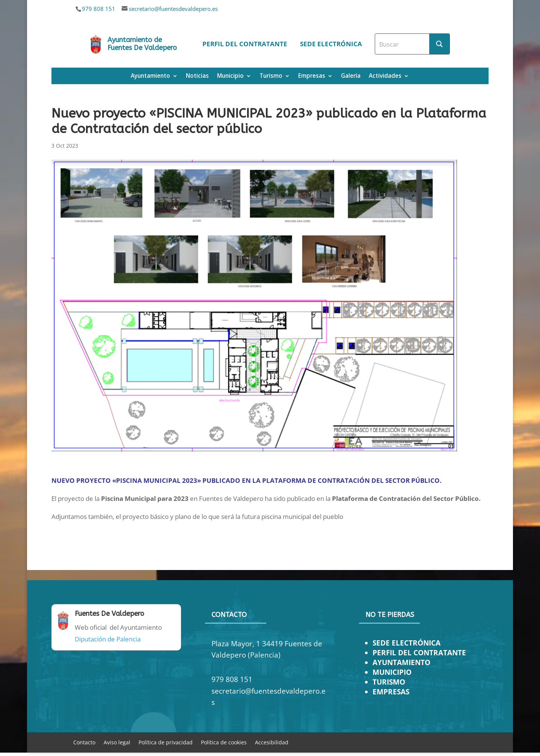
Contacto (84, 742)
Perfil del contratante (245, 44)
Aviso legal (117, 742)
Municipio (230, 76)
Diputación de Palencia (108, 639)
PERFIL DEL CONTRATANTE (419, 652)
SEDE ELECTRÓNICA (407, 643)
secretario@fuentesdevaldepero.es (173, 9)
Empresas (312, 76)
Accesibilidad (272, 742)
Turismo (271, 76)
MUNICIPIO (392, 672)
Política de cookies (224, 742)
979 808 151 (99, 9)
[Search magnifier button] (439, 44)
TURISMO (389, 682)
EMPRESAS (391, 692)
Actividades (385, 76)
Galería (351, 76)
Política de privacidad (166, 742)
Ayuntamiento (150, 76)
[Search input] (403, 44)
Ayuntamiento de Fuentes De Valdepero (142, 44)
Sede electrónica (331, 44)
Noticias (197, 76)
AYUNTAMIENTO (401, 662)
